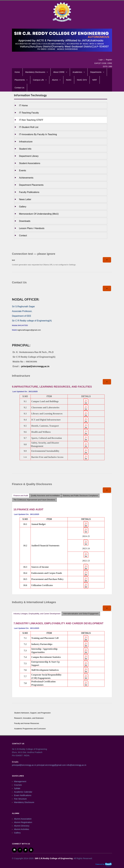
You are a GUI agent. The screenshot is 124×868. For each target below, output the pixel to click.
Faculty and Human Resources (27, 723)
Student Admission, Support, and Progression (32, 713)
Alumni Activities (22, 829)
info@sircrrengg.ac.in (76, 765)
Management (20, 781)
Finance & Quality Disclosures (32, 484)
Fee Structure (20, 799)
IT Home (23, 105)
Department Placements (31, 185)
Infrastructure (26, 142)
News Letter (25, 199)
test (13, 260)
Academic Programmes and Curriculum (30, 729)
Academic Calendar (23, 792)
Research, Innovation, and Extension (29, 718)
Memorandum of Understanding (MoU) (39, 214)
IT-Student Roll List (29, 127)
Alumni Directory (22, 826)
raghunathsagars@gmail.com (29, 330)
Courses (18, 785)
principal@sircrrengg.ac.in (35, 366)
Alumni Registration (23, 822)
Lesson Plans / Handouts (32, 228)
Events (23, 170)
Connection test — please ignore (34, 254)
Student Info (25, 149)
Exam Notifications (23, 795)
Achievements (26, 178)
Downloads (25, 221)
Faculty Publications (29, 192)
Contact (23, 235)
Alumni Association (23, 819)
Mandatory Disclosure (24, 802)
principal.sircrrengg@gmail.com (51, 765)
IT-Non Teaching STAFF (31, 120)
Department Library (29, 156)
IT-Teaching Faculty (29, 113)
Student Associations (30, 163)
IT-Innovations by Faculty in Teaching (38, 134)
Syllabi (17, 788)
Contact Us (19, 282)
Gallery (23, 207)
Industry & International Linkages (34, 602)
